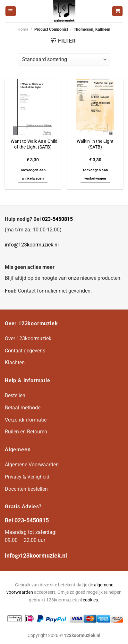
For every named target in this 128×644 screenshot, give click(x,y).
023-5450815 (57, 219)
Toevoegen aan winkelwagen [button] (33, 174)
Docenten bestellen (26, 489)
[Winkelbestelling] (64, 60)
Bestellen (15, 395)
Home (23, 29)
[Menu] (11, 11)
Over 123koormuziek (28, 338)
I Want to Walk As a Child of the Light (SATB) (33, 144)
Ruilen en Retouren (26, 432)
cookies (90, 600)
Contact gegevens (25, 351)
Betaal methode (23, 408)
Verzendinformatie (26, 420)
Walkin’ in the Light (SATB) (95, 144)
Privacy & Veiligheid (27, 477)
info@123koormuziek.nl (32, 245)
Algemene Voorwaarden (32, 465)
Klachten (15, 362)
